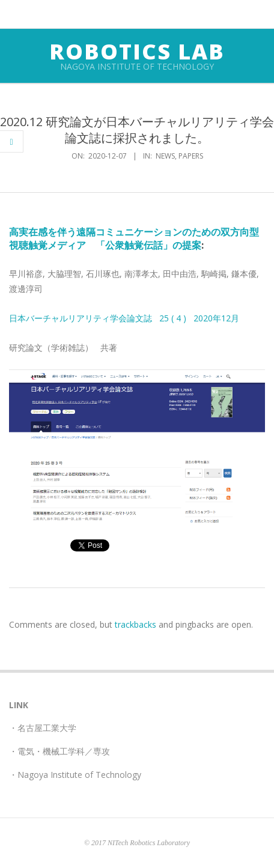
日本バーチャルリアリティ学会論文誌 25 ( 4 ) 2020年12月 (124, 318)
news (165, 156)
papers (191, 156)
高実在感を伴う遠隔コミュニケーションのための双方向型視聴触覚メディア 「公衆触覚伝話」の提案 (134, 238)
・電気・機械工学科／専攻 (59, 751)
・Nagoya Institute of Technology (75, 775)
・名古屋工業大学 (43, 728)
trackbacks (135, 624)
